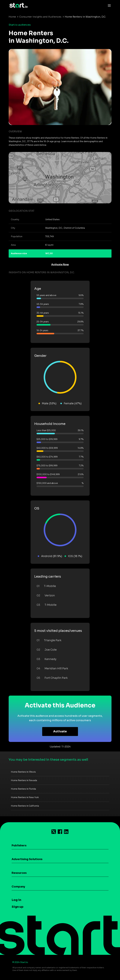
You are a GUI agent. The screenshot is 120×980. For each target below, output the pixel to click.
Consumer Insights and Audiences (40, 17)
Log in (16, 900)
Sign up (18, 907)
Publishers (19, 845)
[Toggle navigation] (109, 5)
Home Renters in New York (25, 797)
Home (12, 17)
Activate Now (60, 265)
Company (18, 887)
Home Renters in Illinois (23, 772)
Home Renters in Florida (23, 789)
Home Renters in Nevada (24, 780)
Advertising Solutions (27, 859)
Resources (19, 873)
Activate (60, 731)
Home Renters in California (25, 806)
